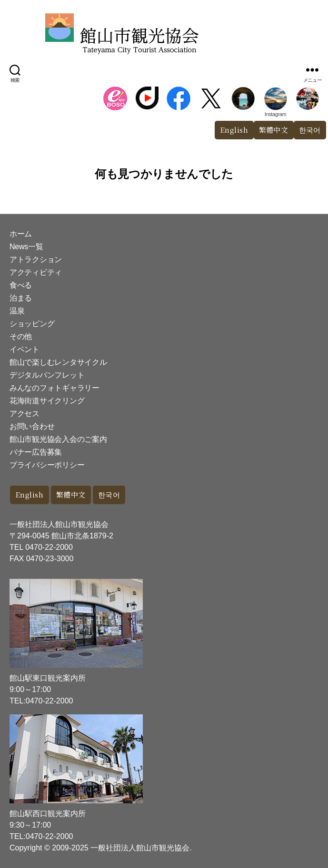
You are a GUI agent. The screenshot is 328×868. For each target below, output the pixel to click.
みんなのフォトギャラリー (55, 388)
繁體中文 (274, 130)
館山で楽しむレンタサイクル (58, 362)
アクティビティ (36, 272)
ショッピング (32, 324)
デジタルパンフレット (47, 375)
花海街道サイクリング (47, 401)
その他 (21, 336)
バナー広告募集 (36, 452)
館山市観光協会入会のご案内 (58, 439)
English (234, 130)
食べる (21, 285)
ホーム (21, 234)
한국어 (109, 494)
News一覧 (26, 247)
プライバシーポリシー (47, 465)
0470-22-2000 (49, 547)
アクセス (25, 414)
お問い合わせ (32, 426)
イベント (25, 349)
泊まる (21, 298)
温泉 (17, 311)
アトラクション (36, 259)
